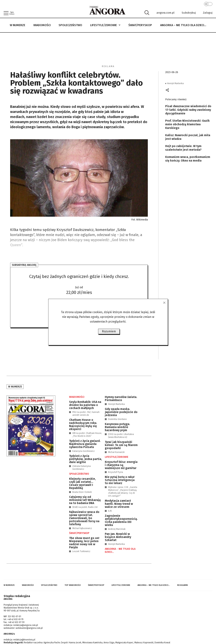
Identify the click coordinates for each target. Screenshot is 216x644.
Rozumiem (109, 331)
